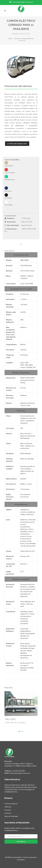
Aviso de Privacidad (11, 816)
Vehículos (8, 807)
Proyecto (8, 810)
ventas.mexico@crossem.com (20, 773)
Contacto (8, 813)
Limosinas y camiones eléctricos (24, 38)
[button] (19, 731)
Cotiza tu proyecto (11, 804)
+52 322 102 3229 (18, 771)
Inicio (10, 38)
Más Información (17, 144)
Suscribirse (21, 841)
